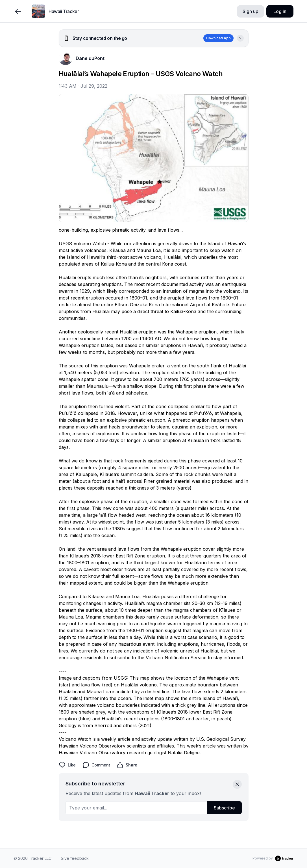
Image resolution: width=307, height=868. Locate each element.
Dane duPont (90, 58)
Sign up (250, 11)
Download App (218, 38)
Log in (280, 11)
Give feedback (75, 858)
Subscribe (224, 808)
